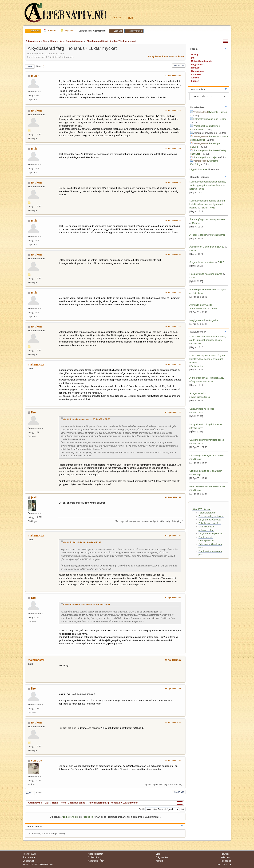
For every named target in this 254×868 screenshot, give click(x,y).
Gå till (141, 809)
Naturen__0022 (197, 189)
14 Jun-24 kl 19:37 (173, 722)
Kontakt (159, 861)
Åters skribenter (96, 854)
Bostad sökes (197, 344)
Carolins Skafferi (218, 235)
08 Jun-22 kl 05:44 (173, 220)
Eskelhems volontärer (210, 523)
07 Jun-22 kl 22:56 (173, 76)
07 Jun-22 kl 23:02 (173, 111)
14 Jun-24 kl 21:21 (173, 760)
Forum (117, 18)
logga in (88, 817)
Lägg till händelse (199, 169)
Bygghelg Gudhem (218, 112)
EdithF (221, 262)
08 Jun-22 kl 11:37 (173, 292)
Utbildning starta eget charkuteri (206, 471)
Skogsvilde (213, 320)
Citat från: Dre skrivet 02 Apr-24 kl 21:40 (82, 542)
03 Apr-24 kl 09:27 (173, 497)
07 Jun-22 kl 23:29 (173, 149)
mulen (35, 76)
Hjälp (219, 864)
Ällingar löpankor (198, 235)
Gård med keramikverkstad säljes (207, 440)
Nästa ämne (177, 56)
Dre (33, 412)
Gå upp (30, 793)
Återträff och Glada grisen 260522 (207, 247)
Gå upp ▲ (227, 864)
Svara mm (179, 66)
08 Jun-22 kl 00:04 (173, 182)
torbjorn (36, 111)
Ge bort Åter (28, 861)
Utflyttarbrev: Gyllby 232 (211, 534)
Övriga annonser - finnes (202, 382)
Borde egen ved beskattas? (204, 289)
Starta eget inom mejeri (205, 157)
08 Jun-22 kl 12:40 (173, 326)
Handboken (226, 861)
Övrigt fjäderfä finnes (200, 397)
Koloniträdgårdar (207, 513)
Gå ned (30, 66)
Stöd (158, 854)
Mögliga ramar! (197, 320)
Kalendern (226, 857)
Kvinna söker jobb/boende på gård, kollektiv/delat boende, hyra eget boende (207, 204)
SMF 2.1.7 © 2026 (30, 864)
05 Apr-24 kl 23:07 (173, 660)
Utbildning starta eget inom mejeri (207, 455)
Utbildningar (196, 459)
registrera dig (71, 817)
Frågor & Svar (162, 857)
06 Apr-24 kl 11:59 (173, 688)
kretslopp (215, 309)
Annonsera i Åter (96, 861)
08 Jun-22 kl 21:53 (173, 364)
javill (34, 497)
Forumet (225, 854)
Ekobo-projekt (197, 366)
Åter (130, 18)
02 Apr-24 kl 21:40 (173, 412)
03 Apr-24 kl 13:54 (173, 535)
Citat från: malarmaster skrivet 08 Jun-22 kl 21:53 (87, 419)
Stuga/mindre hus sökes (202, 262)
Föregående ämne (158, 56)
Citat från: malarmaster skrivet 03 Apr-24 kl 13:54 (87, 604)
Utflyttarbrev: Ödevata (210, 520)
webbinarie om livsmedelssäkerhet (207, 486)
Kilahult (193, 250)
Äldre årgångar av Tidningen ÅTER (207, 220)
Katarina (193, 278)
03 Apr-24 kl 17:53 (173, 598)
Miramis (196, 223)
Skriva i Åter (94, 857)
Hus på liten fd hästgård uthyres (206, 274)
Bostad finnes (197, 428)
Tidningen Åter (29, 854)
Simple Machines (46, 864)
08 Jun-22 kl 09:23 (173, 254)
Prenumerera (29, 857)
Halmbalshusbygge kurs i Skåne (210, 119)
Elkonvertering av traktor (211, 516)
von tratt (37, 761)
